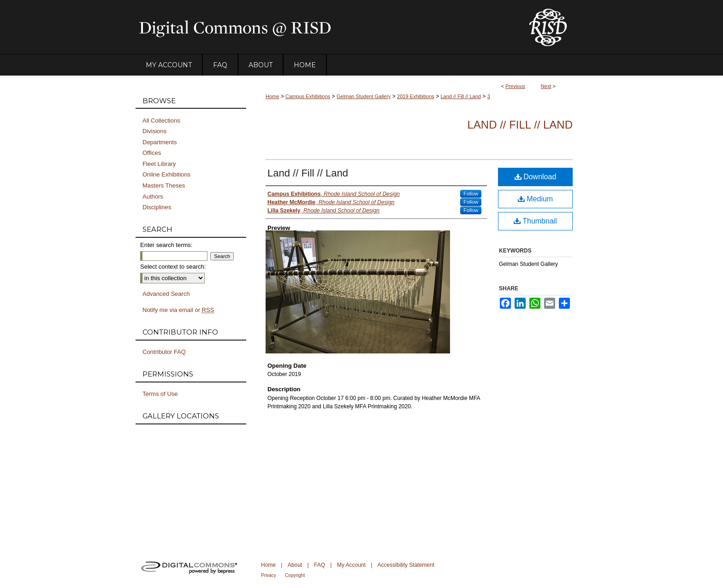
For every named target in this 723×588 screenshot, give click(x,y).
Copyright (295, 575)
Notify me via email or (178, 310)
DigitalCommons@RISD (325, 27)
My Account (351, 565)
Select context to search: (173, 267)
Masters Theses (164, 185)
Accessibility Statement (406, 565)
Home (272, 96)
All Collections (161, 121)
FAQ (320, 565)
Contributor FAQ (164, 352)
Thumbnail (535, 221)
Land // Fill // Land (461, 96)
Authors (153, 197)
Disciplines (157, 207)
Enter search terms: (166, 245)
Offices (152, 153)
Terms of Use (160, 394)
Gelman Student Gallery (364, 96)
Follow (471, 194)
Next (546, 86)
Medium (535, 199)
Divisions (154, 131)
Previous (515, 86)
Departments (160, 142)
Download (536, 177)
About (295, 565)
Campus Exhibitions (308, 96)
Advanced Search (166, 294)
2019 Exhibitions (416, 96)
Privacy (269, 575)
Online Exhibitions (166, 174)
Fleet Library (159, 164)
